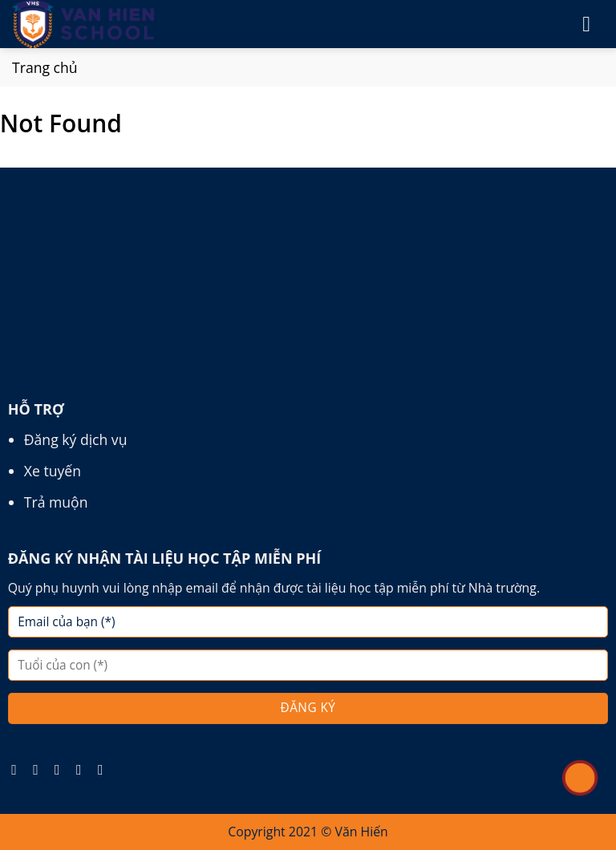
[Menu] (593, 24)
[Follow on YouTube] (105, 770)
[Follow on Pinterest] (83, 770)
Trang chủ (45, 67)
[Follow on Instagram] (40, 770)
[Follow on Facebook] (18, 770)
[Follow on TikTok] (62, 770)
